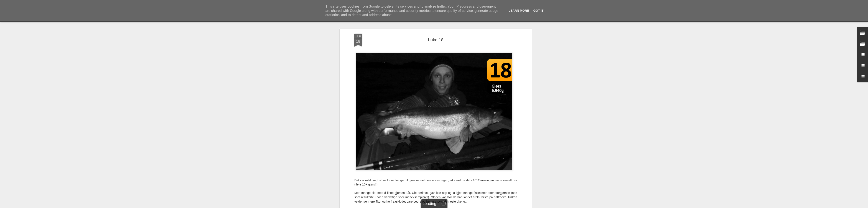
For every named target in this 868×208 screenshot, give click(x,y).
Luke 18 (436, 39)
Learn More (519, 11)
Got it (538, 11)
